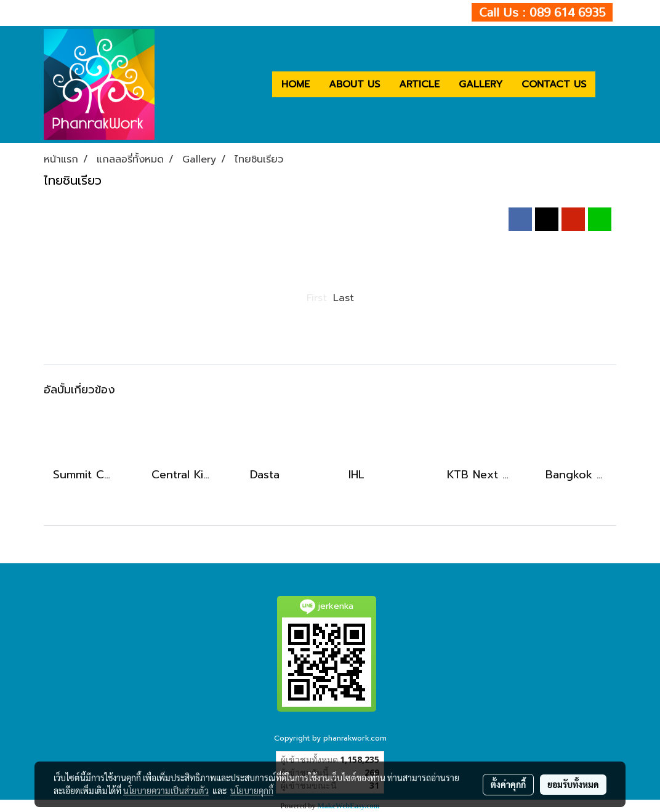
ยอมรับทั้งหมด (573, 784)
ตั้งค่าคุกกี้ (508, 784)
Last (344, 298)
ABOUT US (354, 84)
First (317, 298)
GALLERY (481, 84)
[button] (606, 84)
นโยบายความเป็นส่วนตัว (166, 790)
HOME (296, 84)
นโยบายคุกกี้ (252, 790)
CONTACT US (554, 84)
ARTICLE (419, 84)
